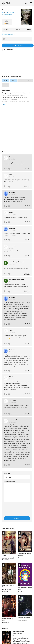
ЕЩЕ (4, 105)
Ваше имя (7, 473)
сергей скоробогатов (16, 262)
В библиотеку (9, 50)
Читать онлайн (18, 45)
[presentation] (15, 507)
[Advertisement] (17, 114)
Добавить (17, 518)
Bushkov (12, 192)
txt (5, 85)
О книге (8, 39)
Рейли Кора (5, 623)
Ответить (27, 168)
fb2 (13, 81)
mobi (29, 81)
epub (6, 81)
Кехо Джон (21, 592)
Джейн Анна (22, 558)
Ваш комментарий (10, 482)
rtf (21, 81)
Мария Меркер (17, 633)
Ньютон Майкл (22, 620)
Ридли (8, 3)
